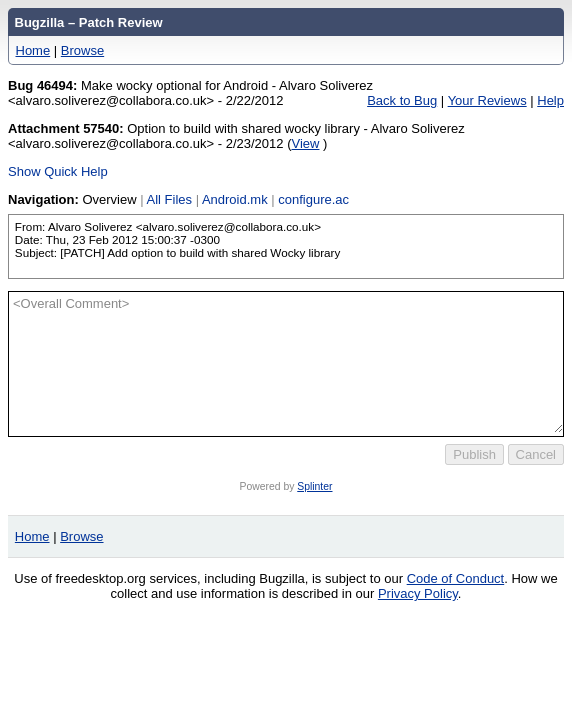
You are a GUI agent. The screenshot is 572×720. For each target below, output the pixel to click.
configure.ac (313, 199)
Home (33, 50)
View (306, 143)
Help (550, 100)
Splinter (314, 486)
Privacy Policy (418, 593)
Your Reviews (487, 100)
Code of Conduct (456, 578)
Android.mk (235, 199)
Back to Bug (402, 100)
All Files (170, 199)
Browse (82, 50)
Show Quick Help (58, 171)
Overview (109, 199)
